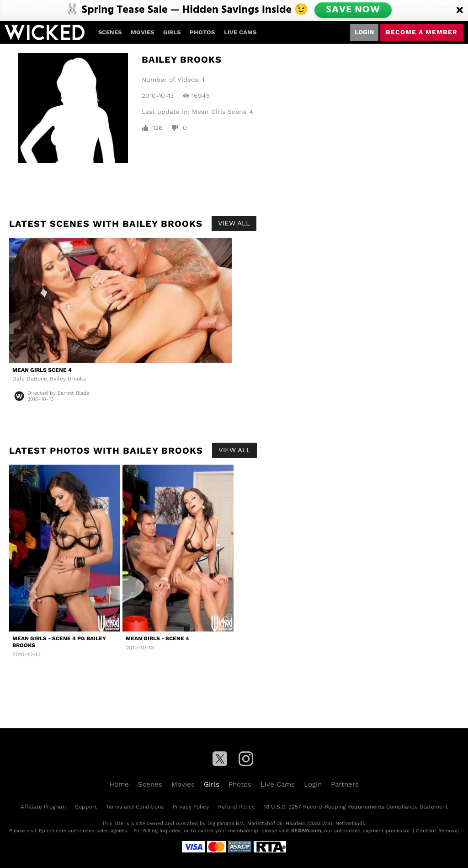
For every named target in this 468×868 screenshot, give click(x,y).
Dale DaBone (30, 379)
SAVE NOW (354, 10)
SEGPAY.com (306, 831)
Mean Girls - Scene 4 (157, 638)
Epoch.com (53, 831)
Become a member (422, 32)
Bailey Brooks (68, 379)
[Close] (460, 11)
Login (364, 32)
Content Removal (437, 831)
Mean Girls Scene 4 (223, 112)
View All (234, 223)
